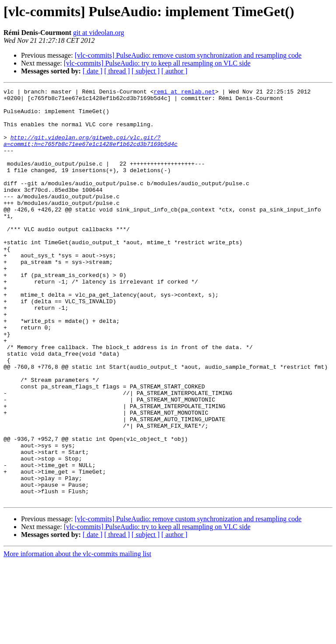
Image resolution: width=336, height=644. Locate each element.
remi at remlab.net (184, 93)
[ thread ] (117, 71)
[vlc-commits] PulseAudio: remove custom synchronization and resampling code (188, 55)
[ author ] (175, 71)
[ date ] (93, 71)
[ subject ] (146, 71)
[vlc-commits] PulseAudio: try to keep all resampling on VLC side (157, 63)
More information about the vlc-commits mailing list (77, 636)
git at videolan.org (99, 33)
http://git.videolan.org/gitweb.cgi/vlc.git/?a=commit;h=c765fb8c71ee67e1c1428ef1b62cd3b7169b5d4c (91, 152)
